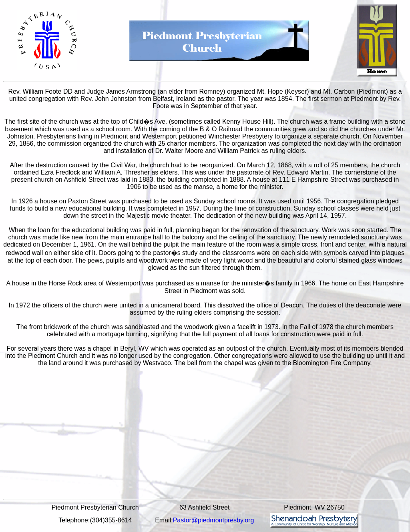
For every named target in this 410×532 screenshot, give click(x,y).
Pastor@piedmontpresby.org (214, 520)
